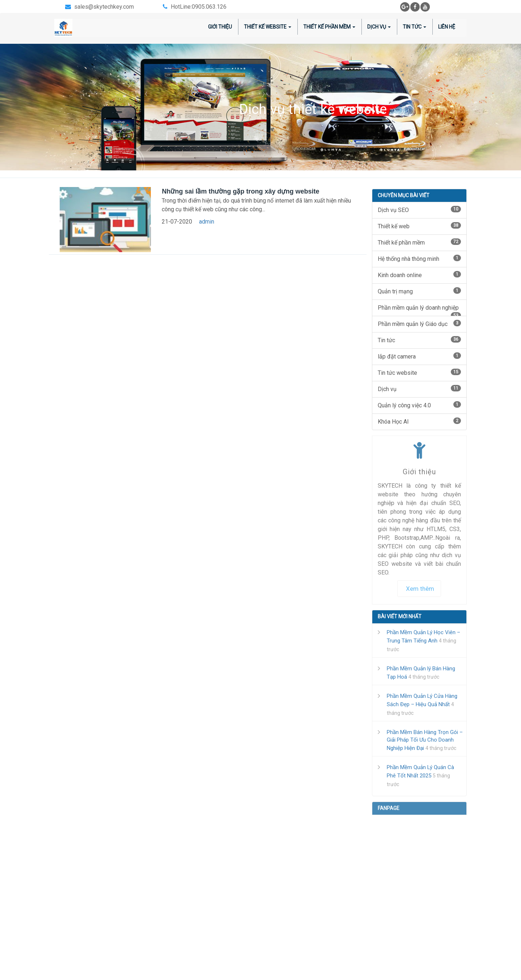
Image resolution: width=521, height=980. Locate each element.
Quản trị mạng (420, 291)
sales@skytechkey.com (104, 7)
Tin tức (414, 27)
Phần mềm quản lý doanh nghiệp (420, 310)
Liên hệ (447, 27)
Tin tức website (420, 372)
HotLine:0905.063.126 (199, 7)
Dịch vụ (379, 27)
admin (207, 222)
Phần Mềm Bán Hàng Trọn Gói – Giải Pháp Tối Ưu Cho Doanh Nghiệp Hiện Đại (425, 740)
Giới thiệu (220, 27)
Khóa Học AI (420, 421)
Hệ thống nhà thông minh (420, 258)
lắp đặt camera (420, 356)
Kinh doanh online (420, 275)
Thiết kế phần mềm (329, 27)
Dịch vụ (420, 389)
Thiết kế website (268, 27)
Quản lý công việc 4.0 (420, 405)
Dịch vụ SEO (420, 210)
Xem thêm (420, 589)
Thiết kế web (420, 226)
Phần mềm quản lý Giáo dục (420, 324)
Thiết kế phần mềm (420, 242)
